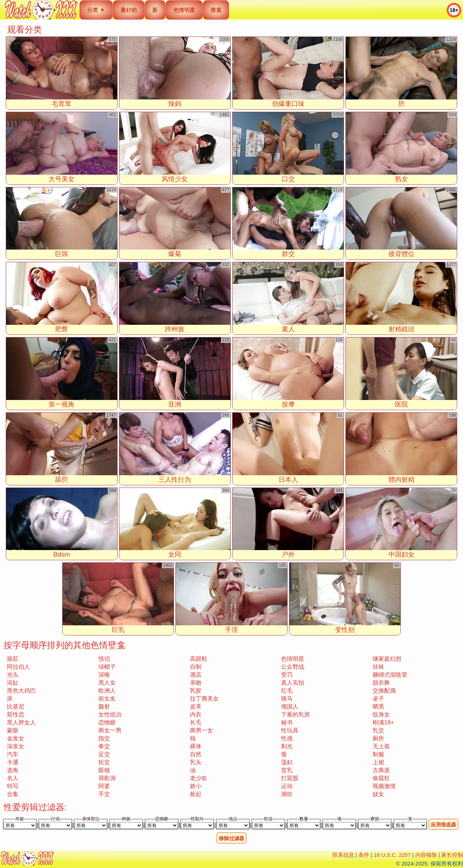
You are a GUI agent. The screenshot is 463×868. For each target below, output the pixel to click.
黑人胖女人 (21, 722)
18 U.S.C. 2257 (392, 855)
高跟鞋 (199, 659)
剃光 (287, 746)
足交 (104, 754)
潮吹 (287, 794)
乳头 (196, 762)
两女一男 (110, 730)
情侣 (104, 659)
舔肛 (13, 659)
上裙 (378, 762)
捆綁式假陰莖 (390, 675)
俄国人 (290, 707)
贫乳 (287, 770)
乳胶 (196, 691)
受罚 (287, 675)
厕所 (378, 738)
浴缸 (13, 683)
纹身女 (381, 714)
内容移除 (426, 855)
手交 (104, 794)
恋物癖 (107, 722)
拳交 (104, 746)
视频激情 (384, 786)
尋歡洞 (107, 778)
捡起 (196, 794)
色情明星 (184, 10)
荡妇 (287, 762)
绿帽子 (107, 667)
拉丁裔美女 (204, 699)
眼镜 (104, 770)
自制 (196, 667)
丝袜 (378, 667)
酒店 (196, 675)
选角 (13, 770)
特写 (13, 786)
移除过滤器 (231, 838)
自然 (196, 754)
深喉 (104, 675)
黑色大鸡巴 (21, 691)
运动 (287, 786)
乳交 (378, 730)
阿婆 (104, 786)
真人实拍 (293, 683)
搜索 (216, 10)
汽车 (13, 754)
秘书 (287, 722)
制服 (378, 754)
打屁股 (290, 778)
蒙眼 (13, 730)
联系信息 (343, 855)
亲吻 (196, 683)
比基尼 (16, 707)
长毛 (196, 722)
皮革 (196, 707)
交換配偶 (384, 691)
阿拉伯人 (18, 667)
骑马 (287, 699)
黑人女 (107, 683)
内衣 (196, 714)
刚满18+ (383, 722)
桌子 (378, 699)
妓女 (378, 794)
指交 (104, 738)
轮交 (104, 762)
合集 (13, 794)
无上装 (381, 746)
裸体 (196, 746)
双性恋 (16, 714)
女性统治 (110, 714)
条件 (364, 855)
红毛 (287, 691)
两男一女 (201, 730)
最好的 (129, 10)
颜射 (104, 707)
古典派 (381, 770)
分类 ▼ (96, 10)
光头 (13, 675)
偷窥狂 (381, 778)
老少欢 (199, 778)
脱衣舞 (381, 683)
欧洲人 (107, 691)
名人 (13, 778)
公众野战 (293, 667)
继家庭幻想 (387, 659)
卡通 (13, 762)
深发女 (16, 746)
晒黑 (378, 707)
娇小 (196, 786)
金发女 (16, 738)
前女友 (107, 699)
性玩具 (290, 730)
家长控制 (452, 855)
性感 (287, 738)
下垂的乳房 (296, 714)
